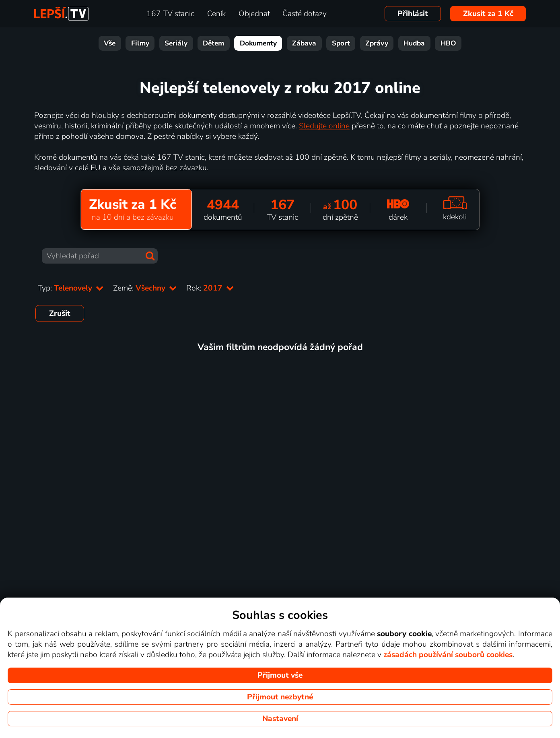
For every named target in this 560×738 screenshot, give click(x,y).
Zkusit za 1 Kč (488, 14)
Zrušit (60, 313)
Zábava (304, 43)
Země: (145, 288)
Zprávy (377, 43)
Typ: (71, 288)
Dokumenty (258, 43)
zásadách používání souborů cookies (448, 655)
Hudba (414, 43)
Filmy (140, 43)
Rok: (210, 288)
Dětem (213, 43)
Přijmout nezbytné (280, 697)
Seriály (176, 43)
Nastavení (280, 719)
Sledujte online (324, 126)
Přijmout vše (280, 675)
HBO (448, 43)
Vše (110, 43)
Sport (341, 43)
